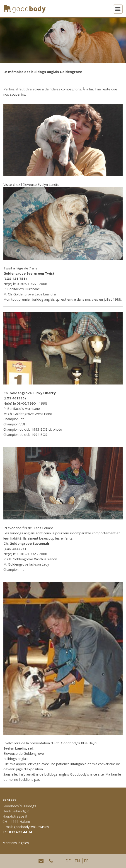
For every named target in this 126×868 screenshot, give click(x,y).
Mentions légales (16, 843)
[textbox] (63, 554)
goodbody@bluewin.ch (31, 827)
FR (86, 861)
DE (68, 861)
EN (77, 861)
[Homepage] (25, 9)
